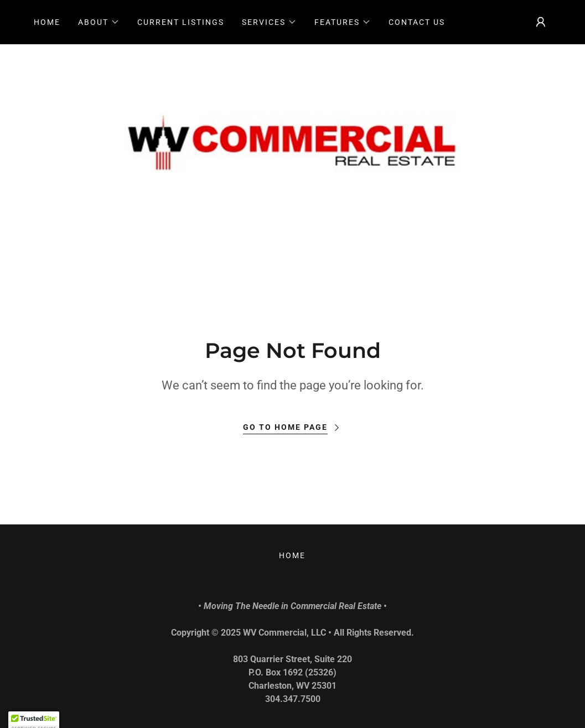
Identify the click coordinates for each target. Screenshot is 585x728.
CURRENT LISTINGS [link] (181, 22)
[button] (99, 22)
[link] (293, 145)
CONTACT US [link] (417, 22)
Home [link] (47, 22)
